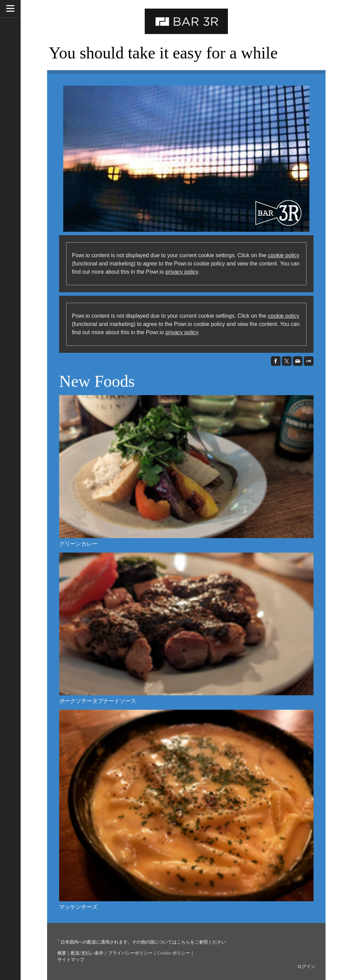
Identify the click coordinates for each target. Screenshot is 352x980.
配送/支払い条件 (87, 953)
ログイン (306, 966)
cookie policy (284, 255)
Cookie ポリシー (174, 953)
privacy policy (182, 272)
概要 (62, 953)
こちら (183, 942)
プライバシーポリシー (130, 953)
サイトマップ (71, 959)
